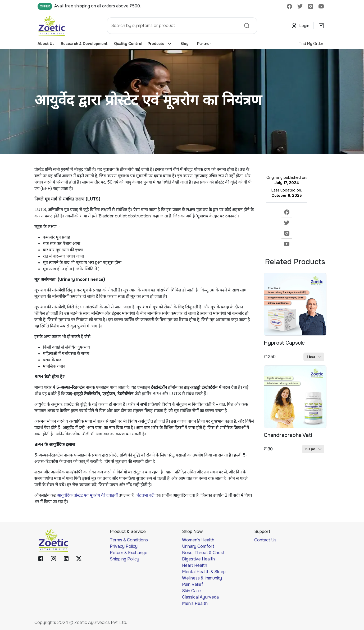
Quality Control (128, 44)
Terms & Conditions (129, 540)
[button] (314, 357)
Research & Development (84, 44)
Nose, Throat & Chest (203, 553)
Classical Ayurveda (200, 597)
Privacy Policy (124, 546)
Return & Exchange (129, 553)
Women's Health (198, 540)
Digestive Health (198, 559)
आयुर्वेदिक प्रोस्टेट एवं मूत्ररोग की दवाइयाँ (87, 495)
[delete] (289, 6)
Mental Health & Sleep (204, 572)
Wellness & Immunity (202, 578)
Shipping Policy (124, 559)
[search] (247, 26)
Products (160, 44)
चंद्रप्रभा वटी (145, 495)
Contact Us (265, 540)
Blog (184, 44)
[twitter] (287, 223)
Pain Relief (193, 584)
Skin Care (191, 591)
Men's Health (195, 603)
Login (301, 26)
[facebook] (287, 212)
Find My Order (311, 44)
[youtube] (287, 244)
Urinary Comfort (198, 546)
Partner (204, 44)
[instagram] (287, 233)
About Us (47, 44)
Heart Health (195, 565)
